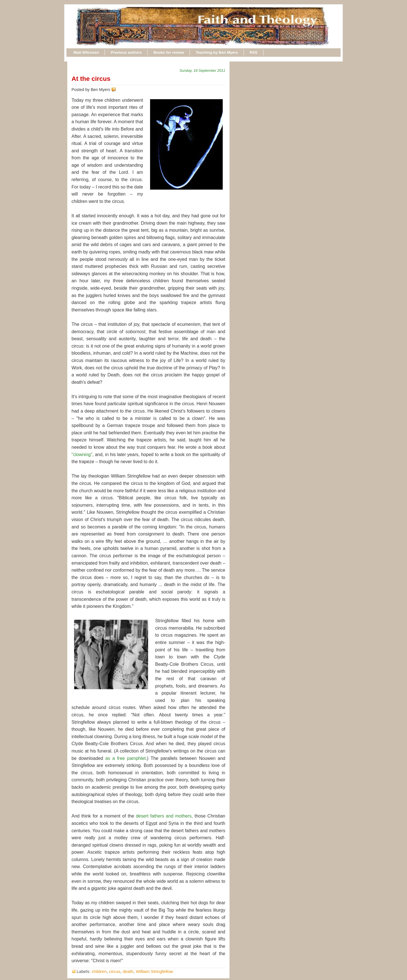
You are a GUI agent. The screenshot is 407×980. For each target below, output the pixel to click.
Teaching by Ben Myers (217, 52)
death (128, 971)
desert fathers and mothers (164, 816)
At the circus (91, 79)
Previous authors (126, 52)
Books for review (169, 52)
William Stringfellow (154, 971)
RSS (254, 52)
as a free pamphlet (126, 758)
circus (115, 971)
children (99, 971)
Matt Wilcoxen (86, 52)
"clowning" (82, 455)
